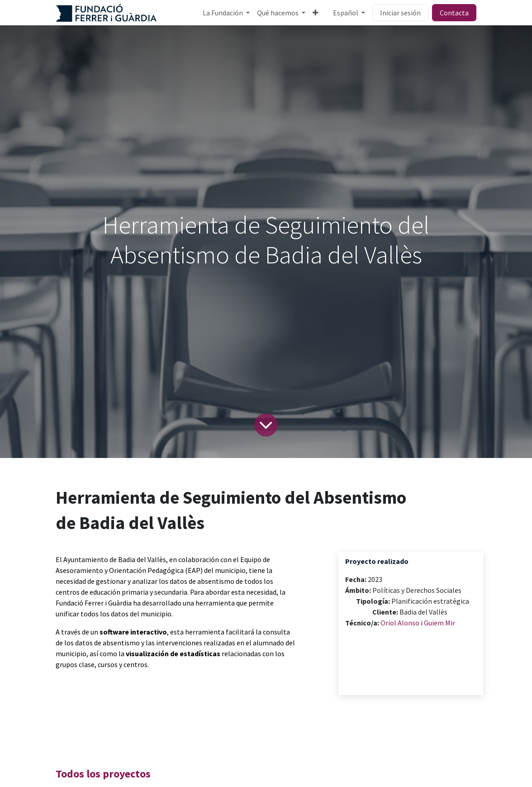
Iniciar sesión (400, 13)
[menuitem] (226, 13)
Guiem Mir (439, 623)
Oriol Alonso (400, 623)
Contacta (454, 13)
